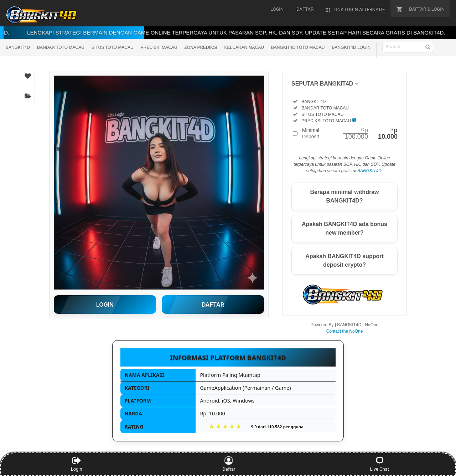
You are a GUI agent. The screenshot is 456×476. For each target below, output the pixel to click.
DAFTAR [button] (213, 304)
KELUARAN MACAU (244, 47)
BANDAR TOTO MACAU (61, 47)
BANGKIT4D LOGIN (351, 47)
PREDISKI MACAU (159, 47)
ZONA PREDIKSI (201, 47)
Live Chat (380, 464)
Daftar (228, 464)
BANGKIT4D (18, 47)
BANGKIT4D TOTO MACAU (298, 47)
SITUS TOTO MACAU (113, 47)
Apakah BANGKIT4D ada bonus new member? (344, 228)
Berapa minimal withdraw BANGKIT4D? (345, 196)
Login (77, 464)
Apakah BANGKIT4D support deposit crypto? (344, 260)
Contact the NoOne (345, 331)
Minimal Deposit (350, 133)
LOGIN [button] (105, 304)
